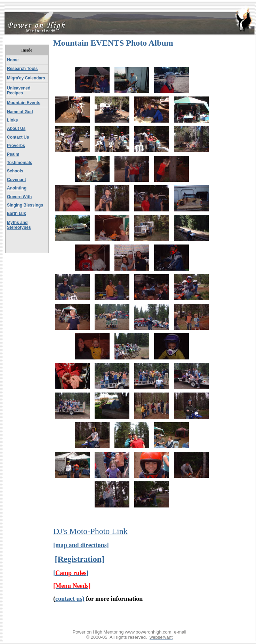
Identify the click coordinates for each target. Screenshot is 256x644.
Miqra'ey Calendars (26, 78)
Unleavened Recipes (19, 91)
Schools (15, 171)
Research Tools (22, 69)
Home (13, 60)
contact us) (70, 599)
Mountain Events (24, 103)
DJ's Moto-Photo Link (90, 531)
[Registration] (79, 559)
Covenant (17, 180)
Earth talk (17, 214)
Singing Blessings (25, 205)
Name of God (20, 112)
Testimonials (19, 163)
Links (12, 120)
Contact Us (18, 137)
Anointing (17, 188)
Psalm (13, 154)
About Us (16, 129)
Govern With (19, 197)
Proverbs (16, 146)
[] (71, 573)
